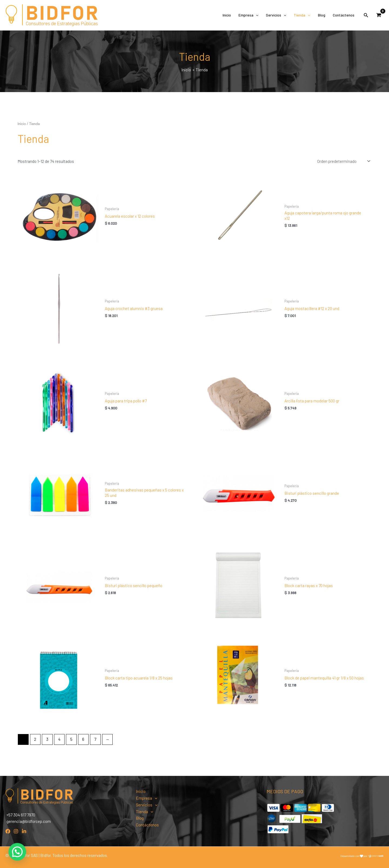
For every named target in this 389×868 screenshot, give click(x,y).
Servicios (276, 15)
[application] (256, 15)
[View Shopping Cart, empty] (379, 15)
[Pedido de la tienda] (343, 161)
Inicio (227, 15)
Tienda (302, 15)
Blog (322, 15)
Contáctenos (344, 15)
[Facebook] (8, 831)
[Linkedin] (24, 831)
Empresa (248, 15)
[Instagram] (16, 831)
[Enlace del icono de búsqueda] (366, 15)
